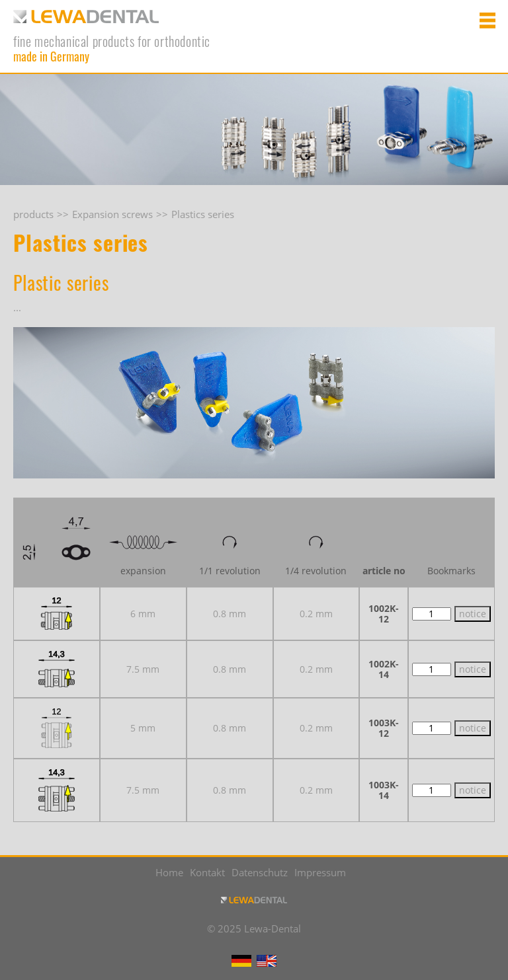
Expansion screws (112, 214)
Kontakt (207, 872)
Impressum (320, 872)
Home (169, 872)
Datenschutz (260, 872)
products (33, 214)
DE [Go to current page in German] (241, 961)
